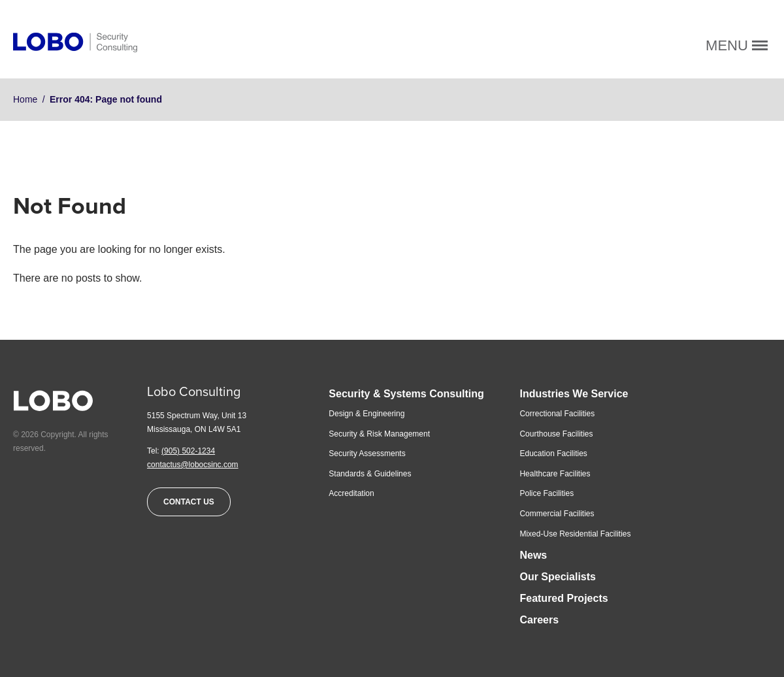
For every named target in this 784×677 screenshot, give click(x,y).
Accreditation (351, 493)
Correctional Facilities (557, 414)
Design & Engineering (367, 414)
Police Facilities (547, 493)
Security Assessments (367, 454)
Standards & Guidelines (370, 474)
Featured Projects (563, 598)
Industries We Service (574, 394)
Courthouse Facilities (556, 434)
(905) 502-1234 (188, 451)
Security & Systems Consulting (406, 394)
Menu (737, 45)
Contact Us (189, 502)
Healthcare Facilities (555, 474)
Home (25, 99)
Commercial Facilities (557, 514)
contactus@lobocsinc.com (193, 465)
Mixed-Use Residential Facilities (575, 534)
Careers (539, 620)
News (533, 555)
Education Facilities (553, 454)
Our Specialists (558, 577)
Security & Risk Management (379, 434)
